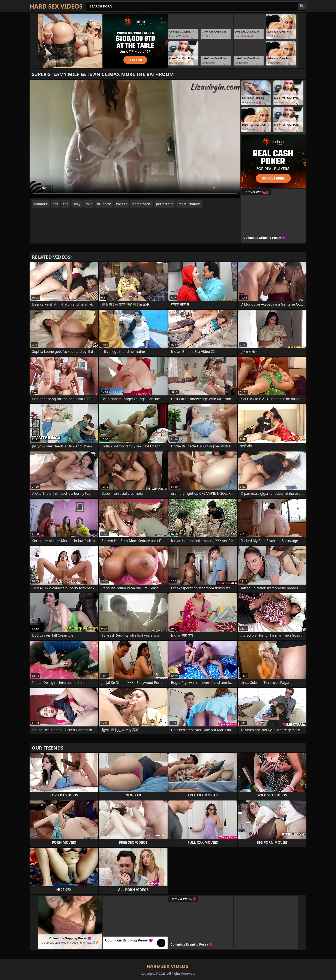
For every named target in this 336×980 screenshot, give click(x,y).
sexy (77, 204)
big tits (122, 204)
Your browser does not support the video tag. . (135, 139)
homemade (141, 204)
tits (66, 204)
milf (89, 204)
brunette (104, 204)
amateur (41, 204)
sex (55, 204)
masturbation (189, 204)
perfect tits (165, 204)
